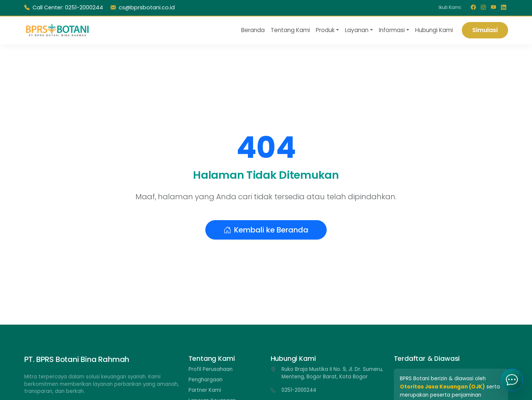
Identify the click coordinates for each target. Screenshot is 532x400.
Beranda (253, 30)
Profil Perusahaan (211, 369)
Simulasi (485, 30)
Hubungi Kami (434, 30)
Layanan (357, 30)
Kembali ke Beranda (266, 230)
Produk (325, 30)
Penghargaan (206, 380)
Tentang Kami (290, 30)
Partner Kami (205, 390)
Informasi (392, 30)
